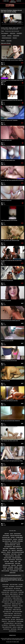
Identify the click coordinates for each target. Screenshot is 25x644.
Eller (5, 569)
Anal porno (6, 549)
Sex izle (21, 606)
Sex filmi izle (20, 602)
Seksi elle (3, 552)
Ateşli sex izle (17, 614)
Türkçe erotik (8, 604)
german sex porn (6, 606)
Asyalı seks (19, 1)
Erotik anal (14, 629)
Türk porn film (12, 621)
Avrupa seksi (12, 573)
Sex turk (13, 619)
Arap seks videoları (7, 600)
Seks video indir (14, 585)
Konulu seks (13, 602)
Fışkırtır (16, 567)
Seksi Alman (19, 549)
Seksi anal (5, 550)
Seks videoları (5, 602)
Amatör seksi (6, 1)
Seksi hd (13, 1)
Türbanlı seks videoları (9, 590)
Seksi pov (14, 550)
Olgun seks (5, 587)
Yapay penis (18, 563)
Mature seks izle (7, 598)
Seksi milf (7, 534)
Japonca (13, 537)
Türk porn (8, 596)
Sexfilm (15, 627)
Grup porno (14, 554)
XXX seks (21, 585)
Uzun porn (21, 592)
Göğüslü (9, 552)
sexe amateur (5, 594)
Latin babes (11, 567)
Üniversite (15, 38)
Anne (19, 562)
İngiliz (21, 567)
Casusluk (15, 539)
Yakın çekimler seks (9, 563)
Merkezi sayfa (13, 635)
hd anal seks (9, 41)
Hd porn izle (5, 625)
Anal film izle (18, 623)
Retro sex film (12, 631)
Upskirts (5, 567)
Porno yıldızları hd (9, 556)
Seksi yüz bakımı (8, 558)
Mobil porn (20, 627)
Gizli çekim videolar (9, 623)
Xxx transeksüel (14, 571)
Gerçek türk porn (9, 614)
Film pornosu (12, 625)
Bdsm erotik (20, 550)
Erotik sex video (6, 619)
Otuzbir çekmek (16, 36)
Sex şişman (12, 587)
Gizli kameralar (8, 547)
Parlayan (20, 554)
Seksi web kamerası (17, 558)
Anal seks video (12, 531)
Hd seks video (19, 590)
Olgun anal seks (6, 537)
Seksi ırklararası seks (10, 545)
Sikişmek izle (15, 606)
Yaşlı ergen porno (7, 541)
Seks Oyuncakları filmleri (18, 552)
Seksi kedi (20, 539)
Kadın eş (7, 543)
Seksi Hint (14, 565)
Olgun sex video (5, 592)
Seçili (16, 562)
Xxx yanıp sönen (18, 569)
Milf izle (21, 594)
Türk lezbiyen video (7, 627)
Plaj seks (21, 571)
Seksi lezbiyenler (17, 547)
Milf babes (9, 36)
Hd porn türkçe (8, 610)
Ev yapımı (4, 36)
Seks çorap (18, 556)
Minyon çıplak (13, 2)
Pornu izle (4, 621)
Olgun (11, 534)
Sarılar (18, 545)
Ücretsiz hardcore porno (7, 38)
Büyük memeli (6, 536)
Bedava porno (20, 625)
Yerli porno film (7, 612)
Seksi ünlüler (12, 560)
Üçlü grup (7, 562)
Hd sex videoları (9, 588)
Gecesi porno (6, 585)
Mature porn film (16, 596)
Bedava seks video (16, 604)
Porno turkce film (17, 598)
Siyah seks (5, 560)
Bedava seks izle (17, 616)
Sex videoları (17, 588)
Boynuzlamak (19, 560)
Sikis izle (20, 629)
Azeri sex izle (6, 629)
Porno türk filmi (17, 610)
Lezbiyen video (17, 608)
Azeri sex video (20, 619)
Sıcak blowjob (17, 534)
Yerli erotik (8, 618)
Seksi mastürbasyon (7, 539)
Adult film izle (14, 592)
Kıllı (9, 550)
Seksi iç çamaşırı (5, 571)
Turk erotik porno (18, 600)
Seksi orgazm (10, 569)
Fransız (12, 562)
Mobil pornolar (14, 594)
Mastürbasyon (7, 554)
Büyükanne (20, 541)
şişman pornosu (16, 618)
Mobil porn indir (8, 608)
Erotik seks (19, 565)
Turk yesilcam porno (17, 612)
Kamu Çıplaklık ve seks (15, 543)
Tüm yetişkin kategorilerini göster (12, 575)
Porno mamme (20, 621)
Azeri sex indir (19, 587)
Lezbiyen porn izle (8, 616)
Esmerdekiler (19, 33)
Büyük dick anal (7, 565)
